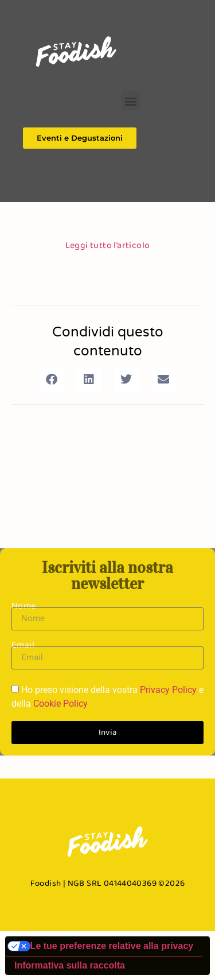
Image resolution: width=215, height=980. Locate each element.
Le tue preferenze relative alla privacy (112, 946)
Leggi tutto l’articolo (108, 245)
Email (23, 644)
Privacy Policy (168, 690)
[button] (130, 101)
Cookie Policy (60, 704)
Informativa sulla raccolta (70, 965)
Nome (24, 605)
